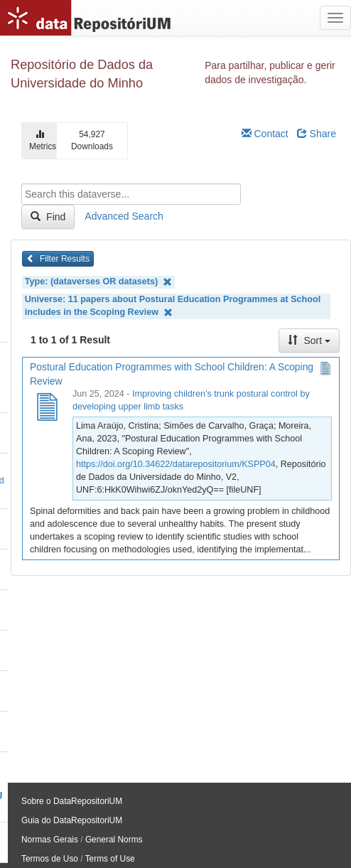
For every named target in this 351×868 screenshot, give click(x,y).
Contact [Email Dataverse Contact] (265, 134)
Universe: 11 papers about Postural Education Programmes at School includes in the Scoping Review (173, 306)
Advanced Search (124, 216)
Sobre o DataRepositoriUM (72, 801)
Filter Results (58, 259)
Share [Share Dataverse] (317, 134)
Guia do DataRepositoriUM (72, 820)
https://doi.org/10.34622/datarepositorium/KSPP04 (176, 464)
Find (48, 217)
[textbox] (131, 194)
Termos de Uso (50, 859)
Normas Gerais (50, 840)
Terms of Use (110, 859)
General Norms (114, 840)
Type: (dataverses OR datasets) (98, 282)
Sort (309, 341)
